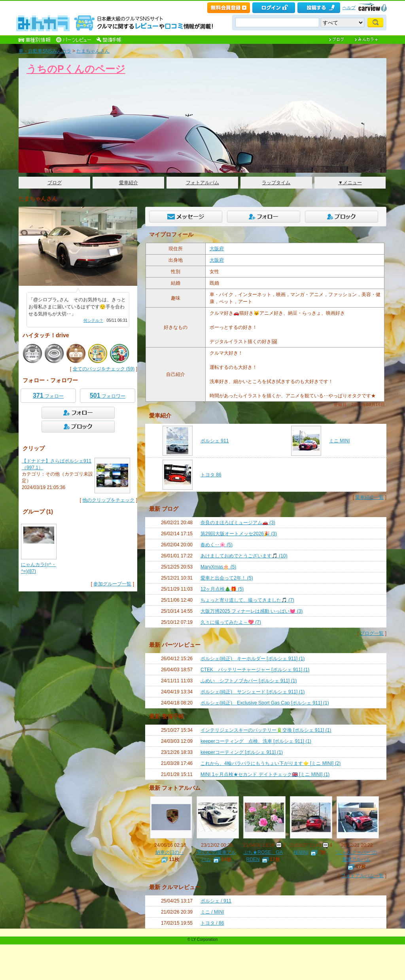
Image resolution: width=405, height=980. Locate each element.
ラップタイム (276, 183)
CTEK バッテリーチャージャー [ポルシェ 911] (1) (255, 670)
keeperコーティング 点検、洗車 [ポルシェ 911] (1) (256, 741)
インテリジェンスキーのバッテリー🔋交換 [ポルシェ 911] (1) (266, 730)
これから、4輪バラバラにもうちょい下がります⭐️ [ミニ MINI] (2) (271, 763)
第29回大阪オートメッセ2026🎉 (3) (239, 534)
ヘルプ (349, 8)
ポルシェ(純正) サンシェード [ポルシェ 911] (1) (253, 692)
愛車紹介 (129, 183)
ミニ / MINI (212, 912)
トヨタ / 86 (212, 923)
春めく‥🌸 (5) (217, 545)
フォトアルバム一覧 (362, 876)
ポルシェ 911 (215, 441)
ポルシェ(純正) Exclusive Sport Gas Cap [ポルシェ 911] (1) (265, 703)
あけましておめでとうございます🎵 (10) (244, 556)
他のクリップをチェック (108, 500)
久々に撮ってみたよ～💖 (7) (231, 622)
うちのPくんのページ (76, 69)
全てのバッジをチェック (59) (104, 369)
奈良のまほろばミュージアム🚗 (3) (238, 523)
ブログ (55, 183)
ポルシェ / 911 (216, 901)
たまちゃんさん (93, 51)
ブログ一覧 (372, 633)
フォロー (48, 396)
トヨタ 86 (211, 475)
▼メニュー (350, 183)
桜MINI (301, 852)
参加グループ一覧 (112, 584)
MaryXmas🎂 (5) (218, 567)
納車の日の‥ (170, 852)
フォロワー (108, 396)
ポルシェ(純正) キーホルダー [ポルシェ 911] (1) (253, 659)
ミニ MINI (340, 441)
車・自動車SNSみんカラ (45, 51)
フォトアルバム (202, 183)
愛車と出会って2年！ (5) (227, 578)
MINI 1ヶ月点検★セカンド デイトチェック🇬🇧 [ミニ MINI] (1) (265, 774)
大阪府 (217, 249)
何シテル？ (93, 320)
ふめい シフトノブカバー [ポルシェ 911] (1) (249, 681)
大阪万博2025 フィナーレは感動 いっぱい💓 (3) (252, 611)
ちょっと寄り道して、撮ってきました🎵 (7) (247, 600)
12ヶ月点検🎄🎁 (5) (222, 589)
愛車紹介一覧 (369, 497)
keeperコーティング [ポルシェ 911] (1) (242, 752)
